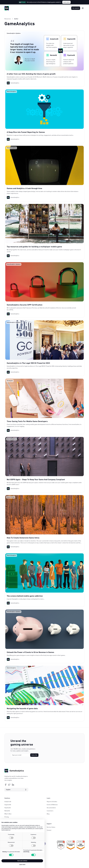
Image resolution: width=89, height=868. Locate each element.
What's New (8, 814)
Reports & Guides (52, 802)
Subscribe (34, 755)
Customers (50, 811)
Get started (76, 8)
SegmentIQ (8, 805)
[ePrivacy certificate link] (61, 845)
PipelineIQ (8, 808)
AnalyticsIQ (8, 802)
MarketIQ (7, 811)
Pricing (7, 817)
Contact (49, 830)
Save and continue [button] (22, 861)
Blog (48, 814)
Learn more (66, 2)
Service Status (51, 827)
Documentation (51, 808)
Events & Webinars (52, 805)
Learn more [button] (22, 865)
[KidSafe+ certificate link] (81, 845)
